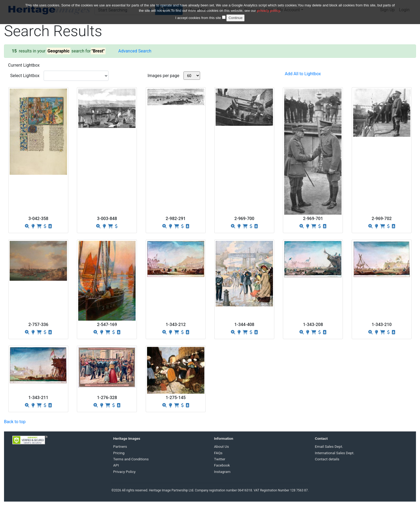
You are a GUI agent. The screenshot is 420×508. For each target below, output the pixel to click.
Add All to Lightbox (303, 74)
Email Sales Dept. (329, 446)
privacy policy (269, 10)
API (116, 465)
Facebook (222, 465)
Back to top (15, 422)
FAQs (218, 453)
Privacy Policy (125, 472)
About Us (221, 446)
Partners (120, 446)
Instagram (222, 472)
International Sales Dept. (335, 453)
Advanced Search (135, 51)
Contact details (327, 459)
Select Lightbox (25, 76)
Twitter (220, 459)
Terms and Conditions (131, 459)
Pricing (119, 453)
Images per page (164, 76)
